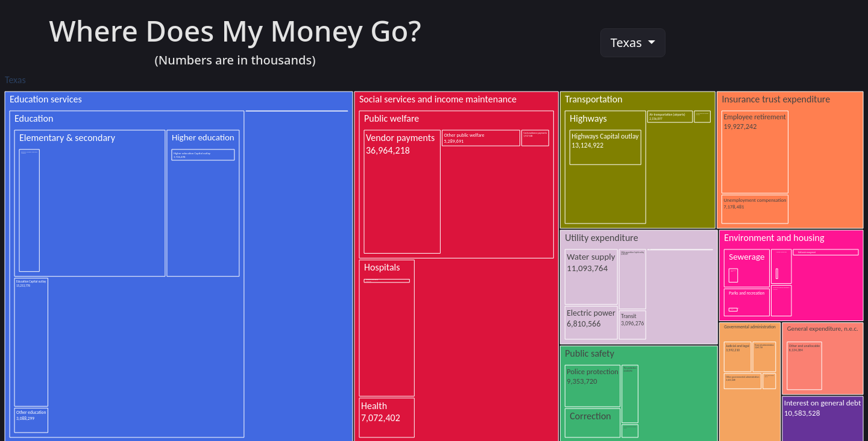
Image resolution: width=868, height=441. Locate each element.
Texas (628, 42)
